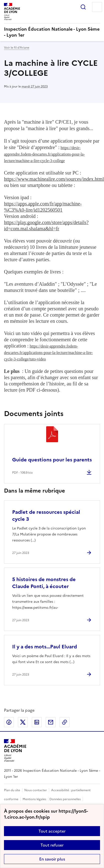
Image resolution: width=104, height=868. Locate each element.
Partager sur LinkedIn (37, 722)
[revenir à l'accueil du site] (52, 32)
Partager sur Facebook (9, 722)
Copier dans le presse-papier (65, 722)
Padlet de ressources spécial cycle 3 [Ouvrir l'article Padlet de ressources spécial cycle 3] (46, 516)
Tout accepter (52, 831)
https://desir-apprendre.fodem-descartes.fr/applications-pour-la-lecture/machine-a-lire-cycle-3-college (44, 154)
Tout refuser (52, 845)
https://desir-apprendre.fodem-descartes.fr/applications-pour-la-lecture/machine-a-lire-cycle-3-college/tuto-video (48, 353)
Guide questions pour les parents (52, 460)
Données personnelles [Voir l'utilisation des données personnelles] (65, 799)
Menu (97, 7)
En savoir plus (52, 859)
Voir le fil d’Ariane (17, 48)
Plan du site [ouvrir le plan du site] (12, 790)
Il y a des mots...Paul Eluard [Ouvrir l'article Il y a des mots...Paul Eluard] (45, 647)
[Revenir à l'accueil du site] (15, 750)
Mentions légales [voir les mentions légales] (34, 799)
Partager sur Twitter (23, 722)
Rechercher (83, 7)
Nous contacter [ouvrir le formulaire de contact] (36, 790)
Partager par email (51, 722)
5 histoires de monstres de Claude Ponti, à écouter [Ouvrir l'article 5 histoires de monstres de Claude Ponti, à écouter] (44, 583)
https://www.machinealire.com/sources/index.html (54, 179)
